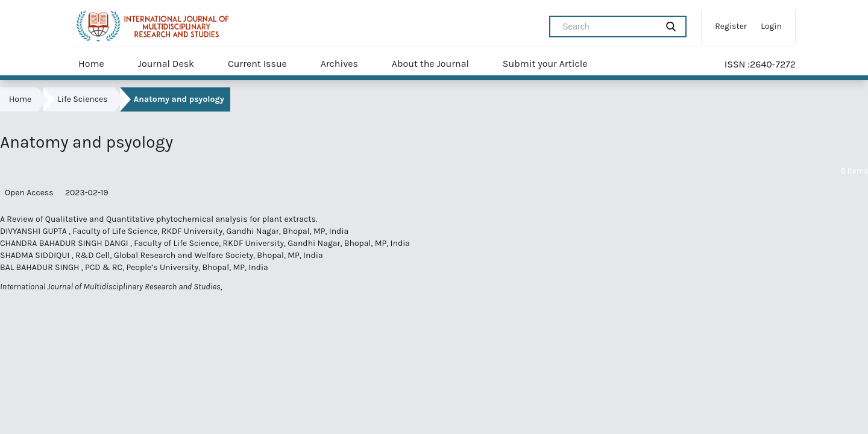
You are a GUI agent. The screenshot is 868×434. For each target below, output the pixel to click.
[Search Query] (608, 27)
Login (771, 26)
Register (731, 26)
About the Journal (430, 64)
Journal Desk (166, 64)
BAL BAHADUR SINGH (41, 267)
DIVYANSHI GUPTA (34, 231)
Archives (339, 64)
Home (91, 64)
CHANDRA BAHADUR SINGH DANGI (65, 243)
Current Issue (257, 64)
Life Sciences (82, 99)
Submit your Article (545, 64)
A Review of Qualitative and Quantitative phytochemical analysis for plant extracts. (159, 219)
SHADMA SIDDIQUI (36, 255)
